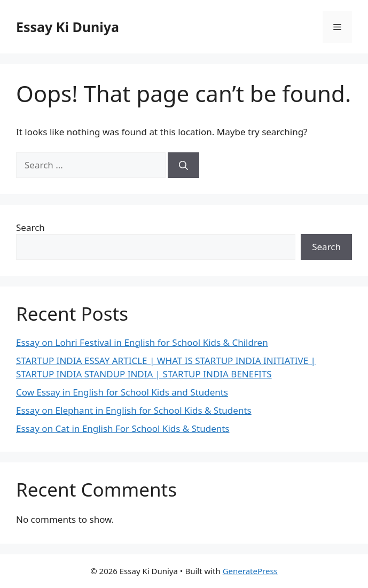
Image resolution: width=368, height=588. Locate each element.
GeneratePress (250, 571)
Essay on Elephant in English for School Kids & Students (134, 410)
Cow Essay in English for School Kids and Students (122, 392)
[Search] (183, 165)
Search (30, 227)
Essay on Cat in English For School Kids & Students (123, 428)
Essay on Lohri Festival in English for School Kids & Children (142, 342)
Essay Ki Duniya (68, 27)
